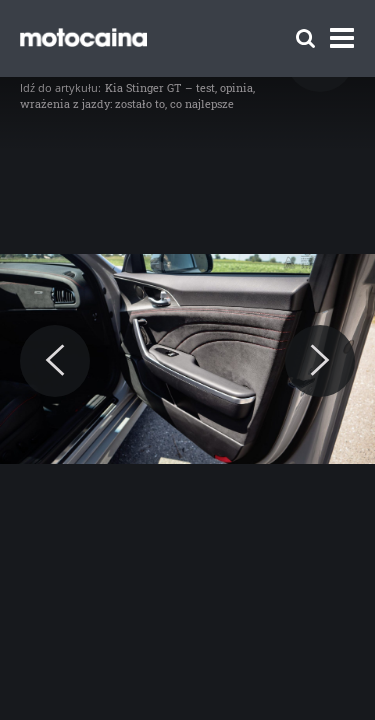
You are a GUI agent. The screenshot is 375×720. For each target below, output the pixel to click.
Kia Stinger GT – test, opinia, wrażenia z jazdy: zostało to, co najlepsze (137, 95)
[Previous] (55, 361)
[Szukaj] (305, 38)
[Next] (320, 361)
